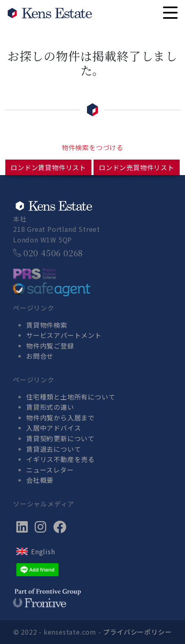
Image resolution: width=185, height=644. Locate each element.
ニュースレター (50, 470)
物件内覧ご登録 (50, 346)
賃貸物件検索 (47, 325)
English (43, 551)
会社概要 (40, 480)
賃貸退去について (53, 449)
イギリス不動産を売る (60, 459)
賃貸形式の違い (50, 407)
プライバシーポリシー (137, 632)
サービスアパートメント (64, 335)
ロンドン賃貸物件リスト (48, 167)
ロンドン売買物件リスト (137, 167)
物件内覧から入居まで (60, 417)
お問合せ (40, 356)
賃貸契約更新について (60, 438)
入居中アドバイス (53, 428)
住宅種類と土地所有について (71, 397)
